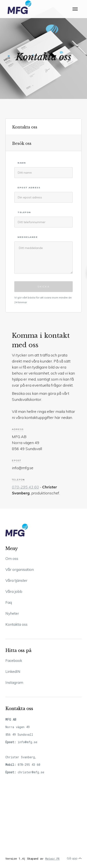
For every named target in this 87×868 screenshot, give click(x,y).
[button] (75, 8)
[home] (19, 8)
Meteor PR (52, 859)
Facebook (14, 660)
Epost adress (29, 188)
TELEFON (24, 213)
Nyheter (12, 613)
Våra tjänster (16, 580)
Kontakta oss (16, 624)
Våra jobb (14, 591)
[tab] (43, 127)
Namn (22, 163)
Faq (9, 602)
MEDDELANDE (28, 238)
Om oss (12, 558)
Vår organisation (20, 569)
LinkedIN (13, 671)
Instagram (14, 682)
